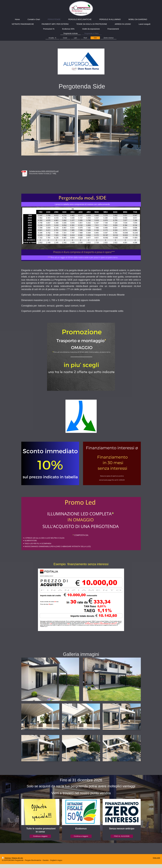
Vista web (156, 858)
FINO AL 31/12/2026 (122, 836)
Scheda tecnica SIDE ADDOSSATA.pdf (44, 171)
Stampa (6, 858)
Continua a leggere (40, 836)
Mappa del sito (17, 858)
